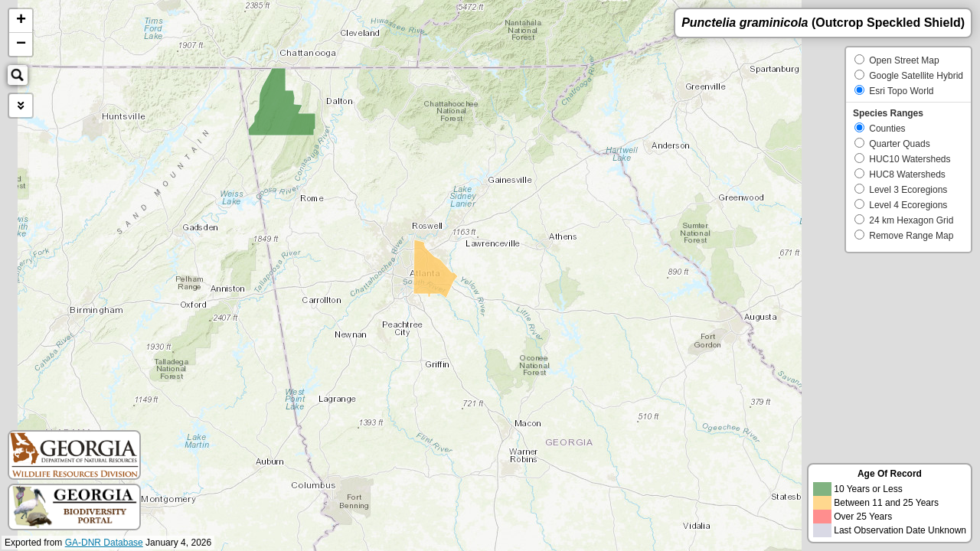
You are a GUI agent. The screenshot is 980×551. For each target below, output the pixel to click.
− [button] (21, 44)
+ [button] (21, 21)
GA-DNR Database (104, 543)
